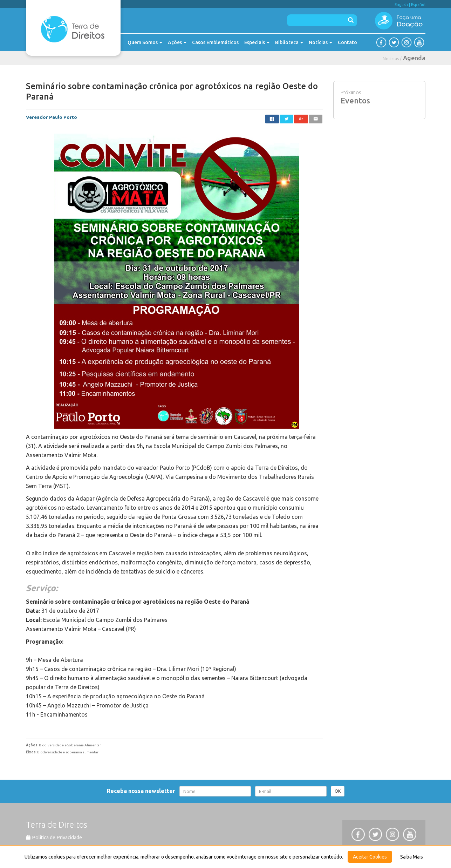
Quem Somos (145, 42)
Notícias (320, 42)
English (401, 5)
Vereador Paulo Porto (52, 117)
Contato (347, 42)
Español (418, 5)
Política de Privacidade (54, 838)
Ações (177, 42)
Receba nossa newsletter (142, 791)
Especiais (257, 42)
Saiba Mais (412, 857)
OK (338, 791)
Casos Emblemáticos (215, 42)
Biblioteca (289, 42)
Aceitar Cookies (370, 857)
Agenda (414, 58)
